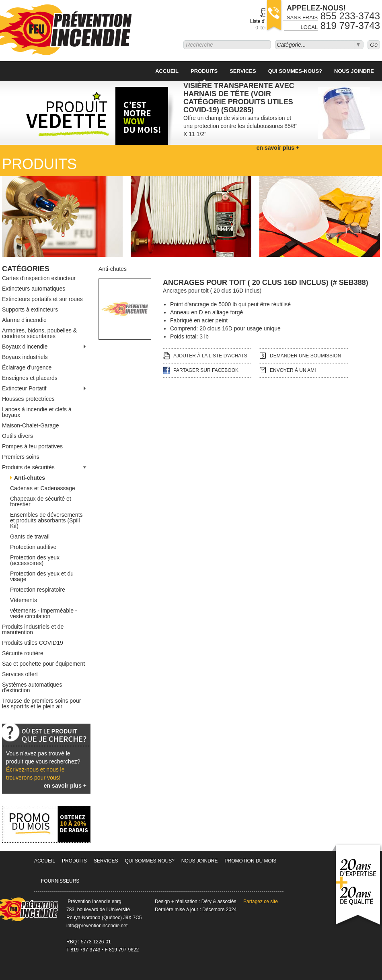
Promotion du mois (251, 861)
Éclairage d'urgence (27, 367)
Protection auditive (33, 547)
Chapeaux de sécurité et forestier (41, 501)
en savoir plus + (65, 786)
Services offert (20, 674)
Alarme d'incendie (24, 320)
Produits (204, 71)
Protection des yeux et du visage (42, 576)
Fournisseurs (60, 881)
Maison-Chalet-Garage (31, 425)
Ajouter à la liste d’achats (210, 356)
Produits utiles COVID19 (33, 643)
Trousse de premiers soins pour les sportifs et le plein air (41, 704)
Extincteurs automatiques (34, 289)
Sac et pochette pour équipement (43, 664)
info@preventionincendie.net (97, 926)
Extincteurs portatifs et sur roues (42, 299)
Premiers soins (21, 457)
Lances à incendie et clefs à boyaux (37, 412)
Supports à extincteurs (30, 309)
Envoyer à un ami (293, 370)
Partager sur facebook (206, 370)
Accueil (167, 71)
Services (243, 71)
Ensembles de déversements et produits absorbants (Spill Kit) (46, 520)
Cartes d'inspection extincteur (39, 278)
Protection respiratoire (38, 590)
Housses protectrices (28, 399)
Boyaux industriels (25, 357)
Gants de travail (30, 536)
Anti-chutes (30, 478)
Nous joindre (354, 71)
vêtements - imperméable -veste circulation (44, 613)
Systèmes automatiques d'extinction (32, 687)
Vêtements (24, 600)
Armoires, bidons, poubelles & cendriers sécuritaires (39, 333)
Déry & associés (219, 902)
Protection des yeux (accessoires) (35, 560)
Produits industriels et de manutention (33, 629)
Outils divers (17, 436)
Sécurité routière (23, 653)
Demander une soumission (305, 356)
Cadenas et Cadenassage (43, 488)
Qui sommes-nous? (295, 71)
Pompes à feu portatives (32, 446)
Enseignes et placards (30, 378)
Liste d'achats (265, 25)
